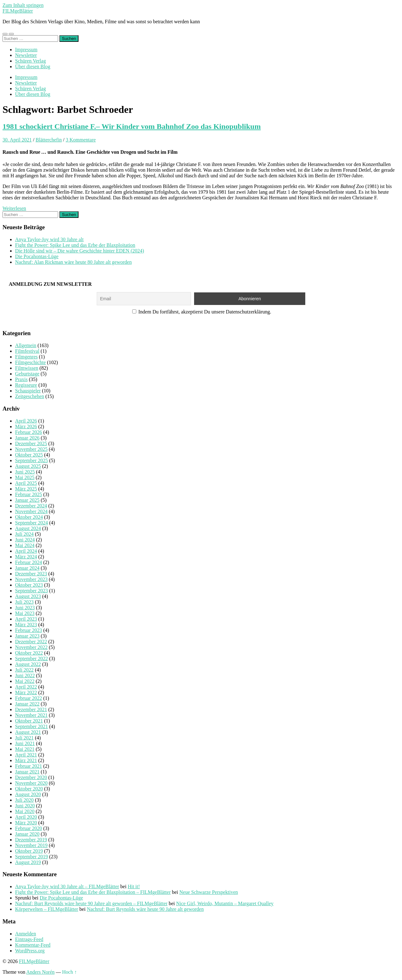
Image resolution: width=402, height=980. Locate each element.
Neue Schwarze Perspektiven (209, 892)
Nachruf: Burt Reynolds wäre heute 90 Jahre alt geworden (145, 909)
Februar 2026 (29, 432)
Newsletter (26, 55)
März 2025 (26, 489)
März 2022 (26, 692)
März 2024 (26, 557)
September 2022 (31, 659)
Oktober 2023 (29, 585)
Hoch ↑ (70, 972)
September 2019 (31, 857)
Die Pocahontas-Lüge (37, 256)
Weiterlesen (14, 208)
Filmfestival (27, 351)
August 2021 (28, 732)
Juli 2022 (24, 670)
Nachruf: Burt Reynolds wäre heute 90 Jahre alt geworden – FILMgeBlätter (91, 903)
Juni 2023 (25, 608)
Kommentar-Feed (33, 945)
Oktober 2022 (29, 653)
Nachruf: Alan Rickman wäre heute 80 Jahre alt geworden (73, 262)
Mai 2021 (25, 749)
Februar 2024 (29, 562)
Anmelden (26, 934)
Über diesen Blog (33, 66)
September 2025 (31, 460)
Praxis (21, 379)
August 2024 (28, 528)
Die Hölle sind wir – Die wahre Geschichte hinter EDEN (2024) (80, 251)
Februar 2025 (29, 494)
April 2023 (26, 619)
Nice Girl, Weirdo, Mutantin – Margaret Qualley (225, 903)
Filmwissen (27, 368)
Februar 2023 (29, 630)
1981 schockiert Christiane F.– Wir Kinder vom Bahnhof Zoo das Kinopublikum (132, 126)
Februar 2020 (29, 828)
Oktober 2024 (29, 517)
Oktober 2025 (29, 455)
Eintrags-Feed (29, 939)
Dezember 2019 (31, 840)
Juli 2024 (24, 534)
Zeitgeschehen (30, 396)
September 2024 (31, 523)
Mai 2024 (25, 545)
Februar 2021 (29, 766)
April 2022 (26, 687)
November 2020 (31, 783)
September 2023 (31, 591)
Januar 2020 (27, 834)
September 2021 (31, 726)
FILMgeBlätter (18, 11)
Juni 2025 (25, 472)
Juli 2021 (24, 738)
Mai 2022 (25, 681)
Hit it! (134, 886)
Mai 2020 (25, 811)
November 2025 (31, 449)
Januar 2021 (27, 772)
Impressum (26, 50)
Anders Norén (41, 972)
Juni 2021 (25, 743)
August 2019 (28, 862)
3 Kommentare (81, 140)
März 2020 (26, 823)
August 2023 (28, 596)
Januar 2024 (27, 568)
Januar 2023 (27, 636)
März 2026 (26, 426)
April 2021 (26, 755)
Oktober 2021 (29, 721)
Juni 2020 (25, 806)
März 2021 (26, 760)
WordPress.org (30, 951)
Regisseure (26, 385)
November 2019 (31, 845)
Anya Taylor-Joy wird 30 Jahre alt (49, 239)
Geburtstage (27, 374)
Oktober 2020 (29, 789)
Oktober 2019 (29, 851)
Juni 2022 (25, 675)
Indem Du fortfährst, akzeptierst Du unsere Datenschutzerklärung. (202, 312)
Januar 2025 (27, 500)
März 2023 (26, 625)
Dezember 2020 (31, 777)
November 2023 (31, 579)
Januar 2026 (27, 438)
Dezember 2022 (31, 642)
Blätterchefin (49, 140)
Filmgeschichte (30, 362)
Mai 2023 (25, 613)
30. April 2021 (17, 140)
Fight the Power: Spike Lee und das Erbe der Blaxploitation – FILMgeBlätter (93, 892)
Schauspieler (28, 391)
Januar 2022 (27, 704)
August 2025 (28, 466)
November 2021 (31, 715)
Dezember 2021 (31, 709)
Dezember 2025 (31, 443)
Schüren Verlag (30, 61)
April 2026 (26, 421)
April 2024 (26, 551)
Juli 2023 (24, 602)
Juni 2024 (25, 540)
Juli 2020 (24, 800)
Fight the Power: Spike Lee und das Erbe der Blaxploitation (75, 245)
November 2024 (31, 511)
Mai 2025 (25, 477)
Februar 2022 (29, 698)
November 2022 (31, 647)
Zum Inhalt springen (23, 5)
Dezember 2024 (31, 506)
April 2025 (26, 483)
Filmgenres (26, 357)
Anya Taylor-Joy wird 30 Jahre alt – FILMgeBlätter (67, 886)
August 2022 (28, 664)
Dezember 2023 (31, 574)
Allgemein (26, 345)
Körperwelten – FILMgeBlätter (47, 909)
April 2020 (26, 817)
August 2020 (28, 794)
